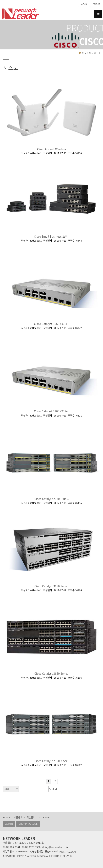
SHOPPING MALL (28, 824)
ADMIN (9, 824)
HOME (6, 817)
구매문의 (96, 4)
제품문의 (18, 817)
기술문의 (31, 817)
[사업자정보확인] (67, 852)
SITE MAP (44, 817)
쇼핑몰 (84, 4)
